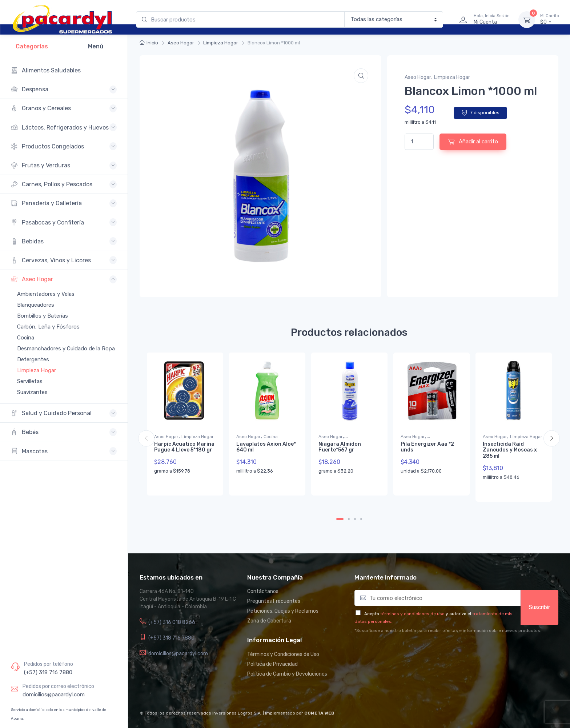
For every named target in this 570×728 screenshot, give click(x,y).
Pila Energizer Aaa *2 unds (427, 447)
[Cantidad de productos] (419, 142)
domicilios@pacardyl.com (54, 695)
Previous (146, 438)
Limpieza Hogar (37, 370)
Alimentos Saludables (46, 70)
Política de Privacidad (272, 664)
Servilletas (30, 381)
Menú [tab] (96, 46)
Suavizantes (32, 392)
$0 (550, 19)
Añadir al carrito (473, 142)
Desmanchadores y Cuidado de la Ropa (61, 349)
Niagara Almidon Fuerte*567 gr (340, 447)
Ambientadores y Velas (46, 294)
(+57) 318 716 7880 (48, 672)
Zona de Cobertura (269, 621)
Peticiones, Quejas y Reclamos (283, 611)
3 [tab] (355, 519)
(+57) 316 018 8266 (172, 622)
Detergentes (33, 359)
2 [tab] (349, 519)
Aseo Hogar (181, 43)
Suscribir (539, 607)
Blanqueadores (36, 305)
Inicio (152, 43)
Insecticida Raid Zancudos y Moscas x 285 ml (510, 450)
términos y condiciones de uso (412, 614)
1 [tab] (340, 519)
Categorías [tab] (32, 46)
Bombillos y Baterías (43, 316)
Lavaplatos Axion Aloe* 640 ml (266, 447)
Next (552, 438)
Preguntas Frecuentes (274, 601)
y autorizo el (458, 614)
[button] (361, 76)
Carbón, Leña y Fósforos (48, 327)
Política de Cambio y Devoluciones (287, 674)
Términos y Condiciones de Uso (283, 654)
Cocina (26, 338)
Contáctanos (263, 591)
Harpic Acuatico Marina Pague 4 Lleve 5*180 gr (184, 447)
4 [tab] (361, 519)
